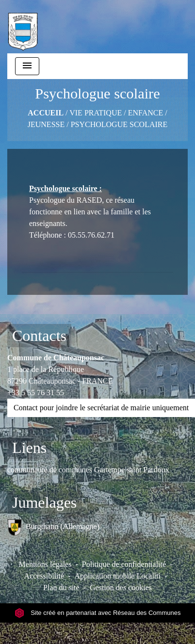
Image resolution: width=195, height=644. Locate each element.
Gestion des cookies (121, 588)
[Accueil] (23, 27)
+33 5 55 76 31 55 (36, 393)
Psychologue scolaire (119, 124)
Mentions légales (45, 564)
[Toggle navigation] (27, 66)
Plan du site (61, 588)
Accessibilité (44, 576)
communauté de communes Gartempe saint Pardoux (88, 470)
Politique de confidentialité (124, 564)
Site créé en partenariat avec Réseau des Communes (98, 613)
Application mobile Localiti (117, 576)
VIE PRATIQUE (96, 113)
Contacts (39, 336)
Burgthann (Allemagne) (53, 527)
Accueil (46, 113)
